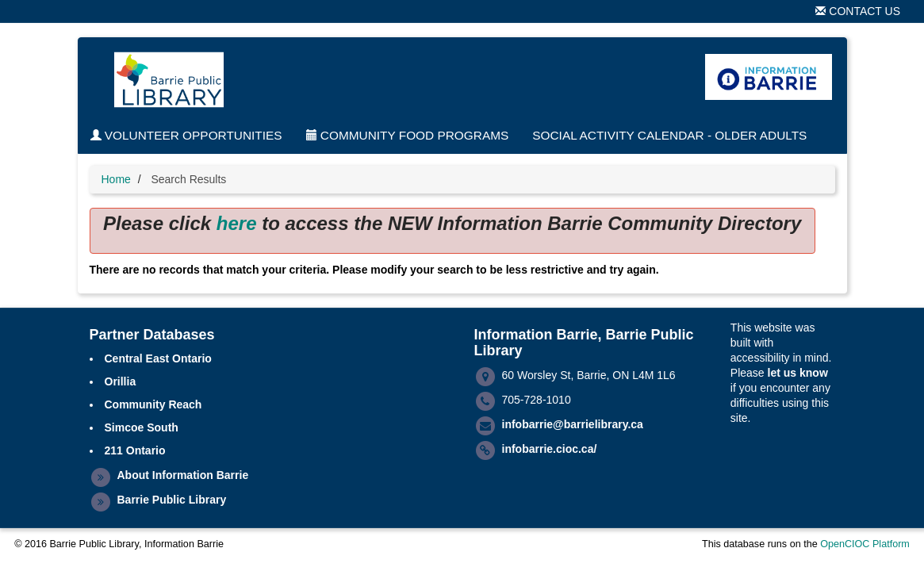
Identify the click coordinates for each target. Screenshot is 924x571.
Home (116, 179)
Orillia (121, 381)
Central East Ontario (158, 358)
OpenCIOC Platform (865, 544)
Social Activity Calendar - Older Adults (669, 135)
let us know (798, 373)
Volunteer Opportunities (186, 135)
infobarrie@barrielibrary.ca (573, 424)
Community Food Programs (408, 135)
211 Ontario (135, 450)
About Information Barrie (183, 475)
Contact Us (858, 11)
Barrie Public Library (172, 500)
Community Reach (153, 404)
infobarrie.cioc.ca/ (550, 449)
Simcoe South (142, 427)
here (237, 223)
